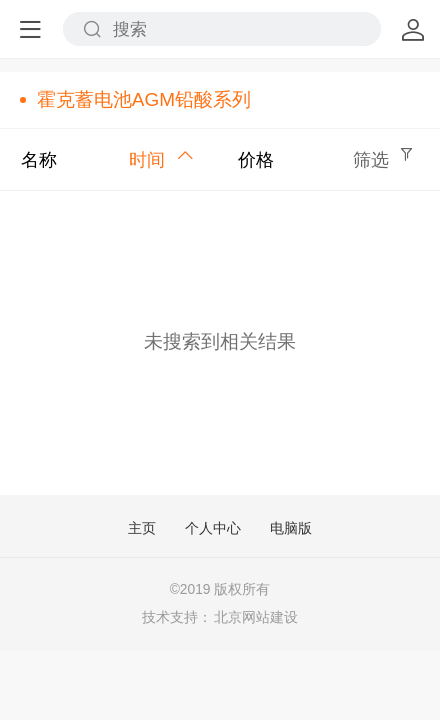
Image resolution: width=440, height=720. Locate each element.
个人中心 (213, 529)
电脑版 (291, 529)
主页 (142, 529)
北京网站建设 (256, 617)
